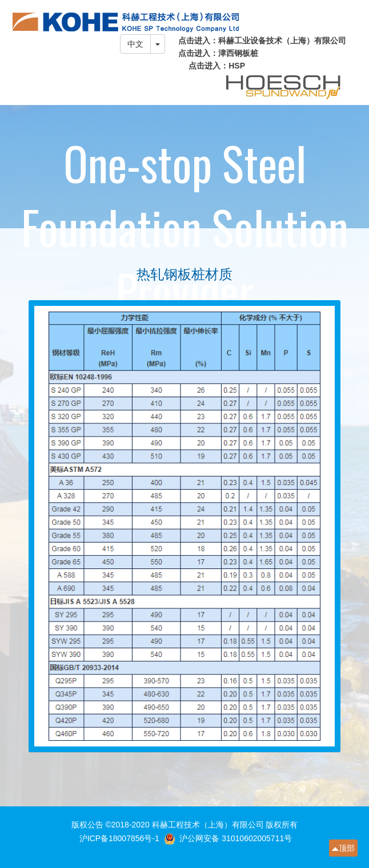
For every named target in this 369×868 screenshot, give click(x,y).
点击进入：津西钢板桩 (218, 53)
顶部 (347, 848)
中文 (135, 44)
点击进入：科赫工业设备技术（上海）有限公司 (262, 41)
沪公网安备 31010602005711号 (236, 838)
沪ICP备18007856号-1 (121, 838)
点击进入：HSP (217, 66)
